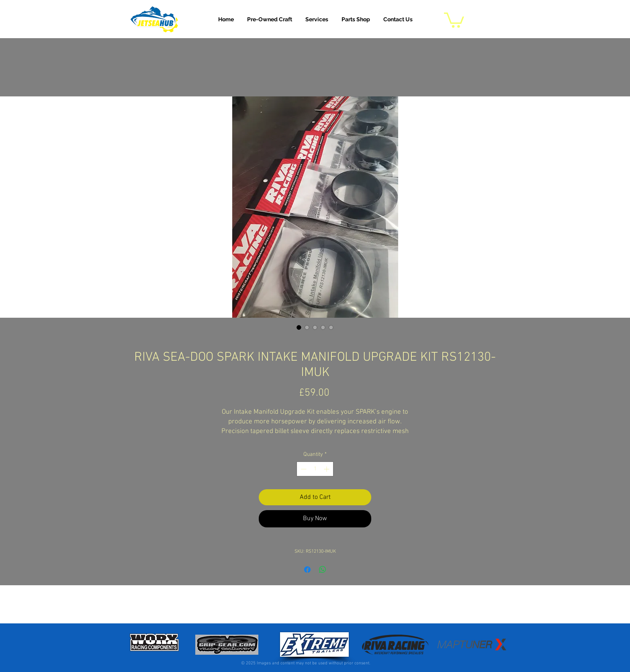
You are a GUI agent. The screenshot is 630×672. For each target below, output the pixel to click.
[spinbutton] (315, 469)
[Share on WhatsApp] (323, 570)
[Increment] (327, 469)
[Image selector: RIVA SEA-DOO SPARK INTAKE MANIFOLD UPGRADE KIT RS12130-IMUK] (299, 327)
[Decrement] (303, 469)
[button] (317, 19)
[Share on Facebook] (307, 570)
